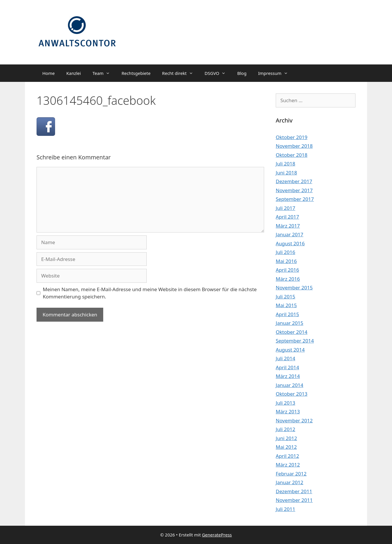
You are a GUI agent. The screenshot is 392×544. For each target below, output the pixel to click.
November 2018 (294, 146)
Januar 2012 (290, 482)
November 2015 (294, 288)
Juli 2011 (285, 509)
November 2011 (294, 500)
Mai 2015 (286, 305)
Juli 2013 (285, 403)
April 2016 (287, 270)
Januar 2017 (290, 234)
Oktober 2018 (292, 155)
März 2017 (288, 226)
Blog (242, 73)
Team (104, 73)
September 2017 (295, 199)
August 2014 (290, 350)
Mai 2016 (286, 261)
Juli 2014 (285, 358)
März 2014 (288, 376)
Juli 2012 (285, 429)
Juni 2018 (286, 173)
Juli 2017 (285, 208)
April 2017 (287, 217)
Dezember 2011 (294, 491)
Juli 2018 (285, 164)
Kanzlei (74, 73)
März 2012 (288, 465)
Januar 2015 (290, 323)
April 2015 (287, 314)
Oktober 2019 (292, 137)
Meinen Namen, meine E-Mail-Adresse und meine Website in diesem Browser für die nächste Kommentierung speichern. (150, 293)
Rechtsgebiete (136, 73)
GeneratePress (217, 535)
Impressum (276, 73)
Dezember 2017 (294, 181)
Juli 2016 (285, 252)
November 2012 (294, 420)
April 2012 (287, 456)
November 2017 (294, 190)
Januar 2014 (290, 385)
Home (49, 73)
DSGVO (218, 73)
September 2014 (295, 341)
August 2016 (290, 243)
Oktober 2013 (292, 394)
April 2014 (287, 367)
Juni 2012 (286, 438)
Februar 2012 (291, 474)
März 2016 (288, 279)
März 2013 (288, 411)
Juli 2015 (285, 297)
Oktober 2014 (292, 332)
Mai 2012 (286, 447)
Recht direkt (180, 73)
